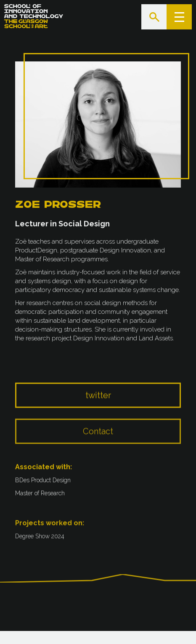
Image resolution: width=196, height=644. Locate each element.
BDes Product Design (43, 482)
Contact (98, 439)
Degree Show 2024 (40, 540)
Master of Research (40, 496)
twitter (98, 401)
